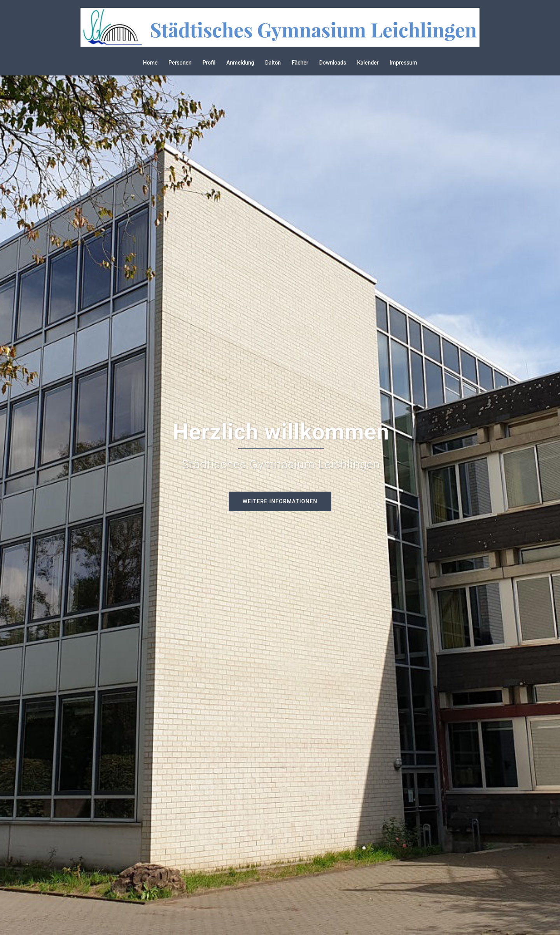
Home (150, 63)
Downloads (333, 63)
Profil (209, 63)
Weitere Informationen (280, 501)
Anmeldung (240, 63)
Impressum (403, 63)
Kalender (368, 63)
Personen (180, 63)
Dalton (273, 63)
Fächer (300, 63)
